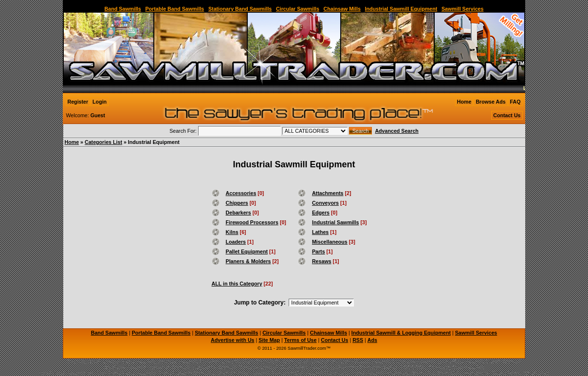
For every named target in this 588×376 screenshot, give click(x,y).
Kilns (232, 232)
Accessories (241, 193)
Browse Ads (490, 102)
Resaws (322, 261)
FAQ (515, 102)
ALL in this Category (237, 284)
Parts (319, 251)
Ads (372, 340)
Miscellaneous (330, 242)
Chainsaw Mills (342, 9)
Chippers (237, 203)
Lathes (320, 232)
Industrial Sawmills (336, 222)
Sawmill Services (463, 9)
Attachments (328, 193)
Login (100, 102)
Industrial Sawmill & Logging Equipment (401, 333)
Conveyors (325, 203)
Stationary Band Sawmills (240, 9)
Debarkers (239, 213)
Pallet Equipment (247, 251)
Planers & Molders (248, 261)
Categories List (103, 142)
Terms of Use (301, 340)
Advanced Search (396, 131)
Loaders (236, 242)
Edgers (321, 213)
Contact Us (507, 115)
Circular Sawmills (298, 9)
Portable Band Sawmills (175, 9)
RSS (358, 340)
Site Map (269, 340)
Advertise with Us (232, 340)
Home (464, 102)
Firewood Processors (252, 222)
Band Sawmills (123, 9)
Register (78, 102)
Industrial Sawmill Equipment (401, 9)
